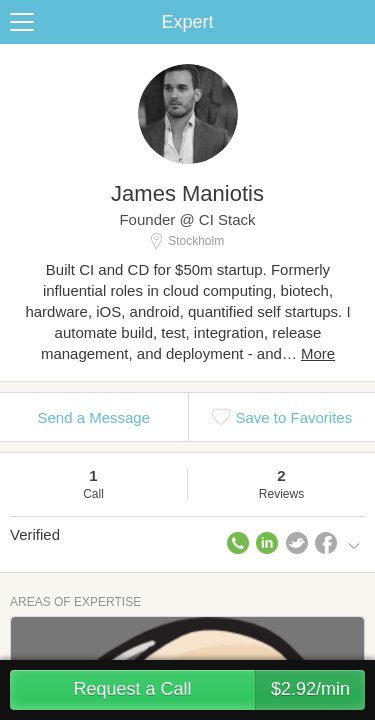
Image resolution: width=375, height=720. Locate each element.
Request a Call (219, 690)
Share (355, 22)
